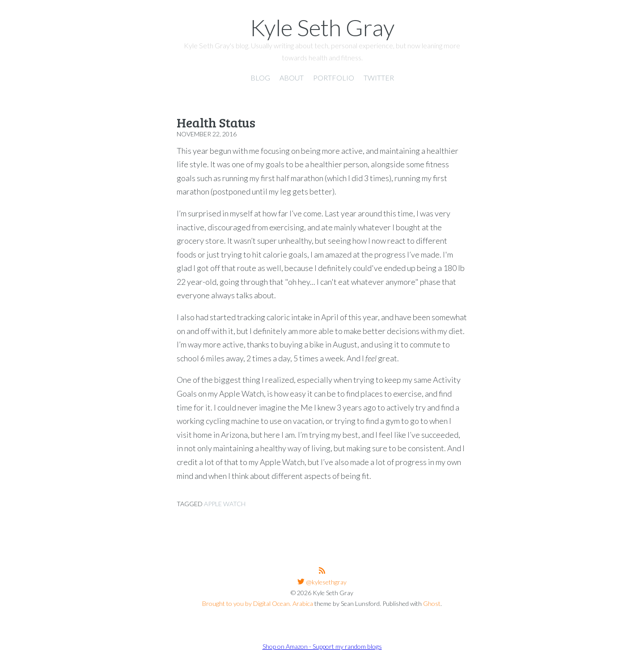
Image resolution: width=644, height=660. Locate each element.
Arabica (303, 603)
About (292, 78)
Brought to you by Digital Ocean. (247, 603)
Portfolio (334, 78)
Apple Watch (225, 504)
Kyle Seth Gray (322, 27)
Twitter (379, 78)
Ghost (432, 603)
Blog (260, 78)
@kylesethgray (326, 582)
